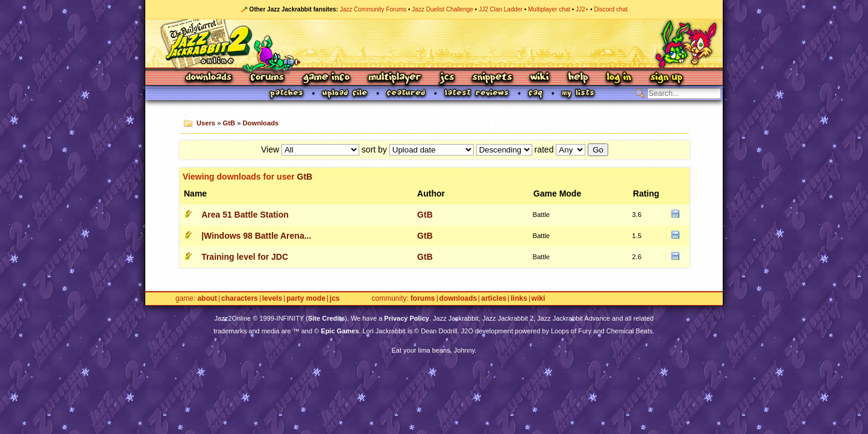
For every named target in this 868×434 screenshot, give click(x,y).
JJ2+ (582, 9)
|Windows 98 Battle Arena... (256, 236)
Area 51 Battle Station (245, 215)
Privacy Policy (407, 318)
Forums (268, 78)
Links (519, 299)
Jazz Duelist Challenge (442, 9)
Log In (619, 78)
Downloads (209, 78)
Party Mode (306, 299)
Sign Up (666, 78)
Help (578, 78)
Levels (272, 299)
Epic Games (340, 331)
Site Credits (326, 318)
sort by (374, 149)
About (207, 299)
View (270, 149)
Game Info (326, 78)
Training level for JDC (245, 257)
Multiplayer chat (549, 9)
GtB (229, 123)
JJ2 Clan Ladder (501, 9)
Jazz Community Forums (373, 9)
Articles (494, 299)
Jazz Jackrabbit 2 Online (434, 43)
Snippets (492, 78)
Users (206, 123)
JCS (447, 78)
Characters (240, 299)
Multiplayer (395, 78)
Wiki (540, 78)
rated (544, 149)
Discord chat (611, 9)
